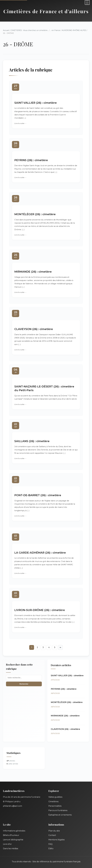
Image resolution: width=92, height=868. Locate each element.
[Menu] (87, 2)
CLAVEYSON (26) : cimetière (34, 329)
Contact (52, 835)
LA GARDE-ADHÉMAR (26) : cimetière (40, 553)
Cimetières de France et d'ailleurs (46, 11)
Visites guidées (55, 797)
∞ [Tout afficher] (60, 647)
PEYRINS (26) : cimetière (31, 160)
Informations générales (14, 831)
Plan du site (54, 831)
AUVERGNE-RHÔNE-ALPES (74, 30)
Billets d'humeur (11, 835)
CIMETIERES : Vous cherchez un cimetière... (30, 30)
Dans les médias (11, 849)
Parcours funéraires (58, 810)
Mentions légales (56, 840)
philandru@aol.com (13, 806)
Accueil (6, 30)
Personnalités (55, 806)
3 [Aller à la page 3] (43, 647)
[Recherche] (24, 678)
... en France (55, 30)
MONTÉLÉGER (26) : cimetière (35, 214)
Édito (51, 849)
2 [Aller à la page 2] (37, 647)
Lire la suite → (20, 123)
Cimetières (53, 802)
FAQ (50, 844)
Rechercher (24, 684)
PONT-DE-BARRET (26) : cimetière (38, 495)
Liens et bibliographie (13, 840)
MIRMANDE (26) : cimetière (33, 272)
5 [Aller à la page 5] (55, 647)
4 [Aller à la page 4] (49, 647)
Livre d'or (7, 844)
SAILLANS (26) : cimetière (32, 441)
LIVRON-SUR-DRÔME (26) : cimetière (40, 610)
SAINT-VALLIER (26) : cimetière (36, 103)
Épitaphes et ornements (60, 815)
